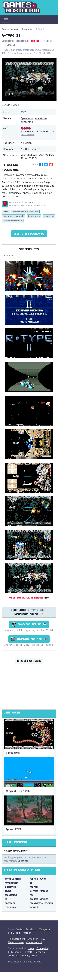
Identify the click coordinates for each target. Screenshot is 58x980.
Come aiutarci (34, 942)
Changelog (42, 948)
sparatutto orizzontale (14, 216)
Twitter (19, 929)
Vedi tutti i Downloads (29, 234)
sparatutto (49, 216)
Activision (26, 143)
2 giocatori (10, 887)
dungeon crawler (39, 899)
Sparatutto (27, 29)
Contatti (28, 952)
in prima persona (39, 891)
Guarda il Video (10, 105)
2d (6, 899)
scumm (8, 891)
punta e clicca (38, 879)
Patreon (27, 933)
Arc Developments (31, 149)
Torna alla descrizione (29, 661)
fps (32, 895)
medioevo (35, 907)
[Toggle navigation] (6, 20)
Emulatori (33, 939)
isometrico (10, 903)
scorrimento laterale (13, 221)
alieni (6, 212)
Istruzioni (20, 939)
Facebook (31, 929)
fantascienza (34, 216)
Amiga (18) (9, 256)
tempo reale (11, 907)
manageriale (11, 895)
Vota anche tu (28, 135)
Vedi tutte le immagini (26, 598)
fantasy (34, 887)
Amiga (35, 41)
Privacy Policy (30, 956)
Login (31, 948)
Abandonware (16, 942)
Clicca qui (23, 861)
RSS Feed (15, 933)
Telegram (45, 929)
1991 (24, 112)
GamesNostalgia (10, 29)
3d (31, 883)
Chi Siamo (15, 952)
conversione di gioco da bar (25, 212)
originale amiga (13, 879)
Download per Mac (29, 639)
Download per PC (29, 624)
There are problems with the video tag (29, 80)
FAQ (43, 939)
